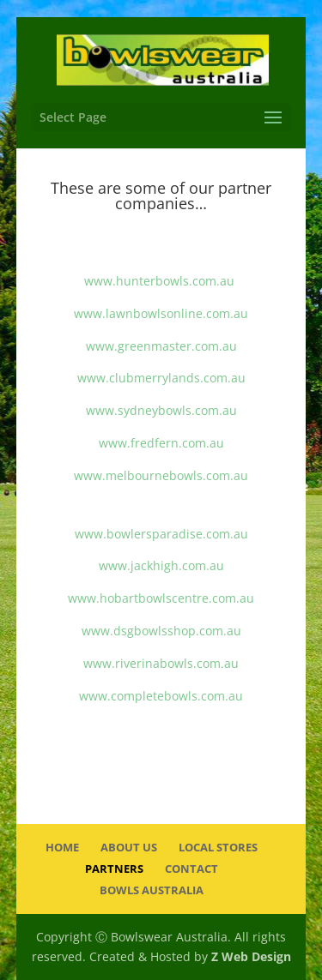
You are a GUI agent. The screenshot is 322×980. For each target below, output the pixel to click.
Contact (191, 869)
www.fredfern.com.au (161, 443)
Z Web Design (251, 956)
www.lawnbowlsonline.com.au (161, 313)
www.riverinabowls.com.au (161, 663)
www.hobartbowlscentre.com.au (161, 598)
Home (62, 847)
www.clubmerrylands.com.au (161, 378)
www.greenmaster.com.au (161, 346)
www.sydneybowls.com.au (161, 410)
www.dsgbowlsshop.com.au (161, 631)
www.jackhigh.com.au (161, 565)
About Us (129, 847)
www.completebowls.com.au (161, 696)
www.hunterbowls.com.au (159, 281)
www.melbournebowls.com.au (161, 475)
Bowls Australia (152, 890)
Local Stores (218, 847)
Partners (114, 869)
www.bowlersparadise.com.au (161, 534)
